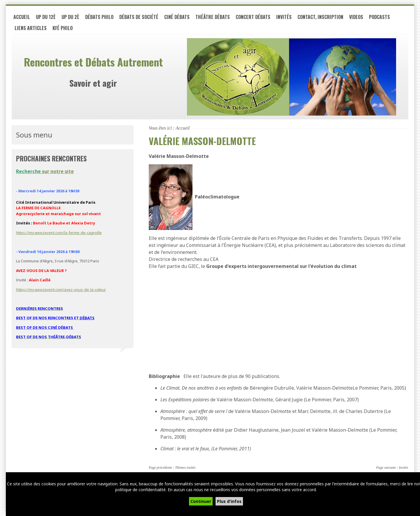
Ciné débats (177, 17)
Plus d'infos (229, 501)
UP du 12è (46, 17)
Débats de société (139, 17)
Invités (284, 17)
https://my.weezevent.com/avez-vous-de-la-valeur (61, 290)
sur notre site (45, 171)
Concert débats (253, 17)
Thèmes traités (185, 468)
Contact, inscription (320, 17)
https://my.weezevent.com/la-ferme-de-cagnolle (59, 233)
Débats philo (99, 17)
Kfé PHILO (63, 28)
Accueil (22, 17)
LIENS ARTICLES (31, 28)
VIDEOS (356, 17)
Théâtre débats (213, 17)
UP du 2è (70, 17)
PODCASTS (379, 17)
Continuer (201, 501)
